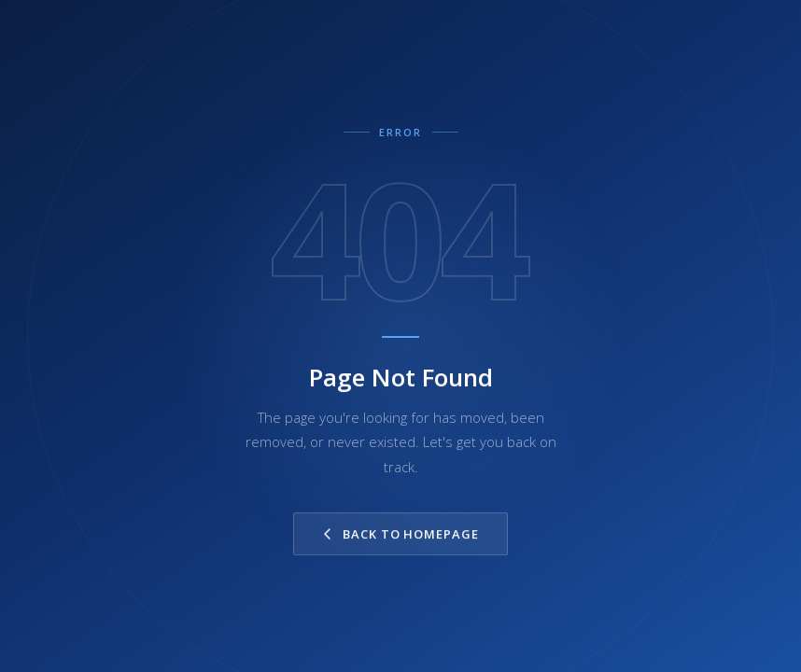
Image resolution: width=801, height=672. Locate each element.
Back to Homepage (400, 534)
